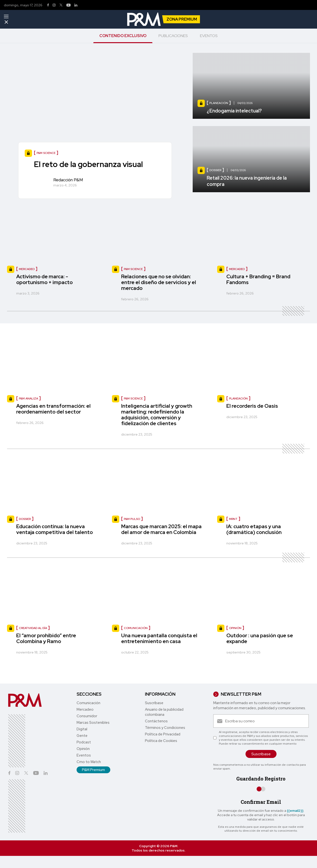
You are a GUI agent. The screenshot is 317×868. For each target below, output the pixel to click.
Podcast (84, 742)
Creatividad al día (33, 628)
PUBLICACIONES (173, 36)
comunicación (136, 628)
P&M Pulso (132, 519)
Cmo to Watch (89, 762)
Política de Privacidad (163, 734)
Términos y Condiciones (165, 728)
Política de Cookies (161, 741)
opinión (235, 628)
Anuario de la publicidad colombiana (164, 712)
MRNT (233, 519)
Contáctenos (156, 721)
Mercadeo (27, 269)
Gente (82, 736)
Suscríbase (154, 703)
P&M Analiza (28, 398)
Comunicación (88, 703)
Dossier (25, 519)
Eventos (84, 755)
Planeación (238, 398)
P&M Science (133, 269)
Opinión (83, 749)
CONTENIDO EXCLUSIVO (123, 36)
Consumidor (87, 716)
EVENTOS (209, 36)
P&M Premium (93, 770)
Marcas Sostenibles (93, 723)
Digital (82, 729)
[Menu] (6, 17)
